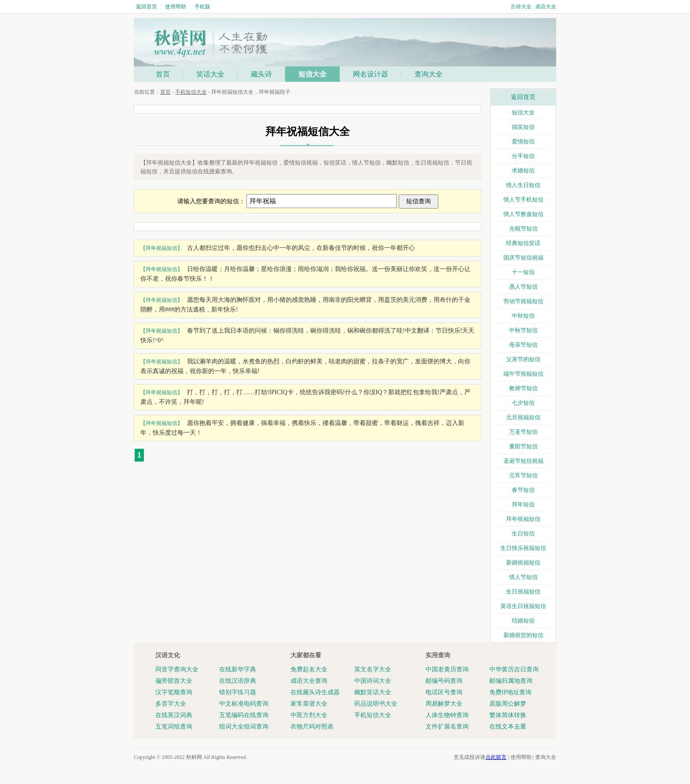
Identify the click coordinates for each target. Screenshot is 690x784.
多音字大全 (171, 704)
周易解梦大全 (444, 704)
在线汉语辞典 (238, 681)
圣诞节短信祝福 (523, 461)
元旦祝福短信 (523, 417)
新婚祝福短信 (523, 562)
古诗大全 (521, 7)
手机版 (202, 7)
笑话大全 (210, 74)
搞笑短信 (523, 127)
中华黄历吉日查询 (514, 669)
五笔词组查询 (174, 727)
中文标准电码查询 (244, 704)
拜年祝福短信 (523, 519)
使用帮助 (176, 7)
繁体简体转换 (508, 715)
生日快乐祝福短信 (523, 548)
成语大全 (546, 7)
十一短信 (523, 272)
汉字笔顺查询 (174, 692)
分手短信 (523, 156)
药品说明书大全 (376, 704)
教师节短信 (523, 388)
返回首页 (147, 7)
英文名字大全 (373, 669)
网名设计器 (371, 74)
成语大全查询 (309, 681)
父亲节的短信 (523, 359)
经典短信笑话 (523, 243)
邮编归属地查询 (511, 681)
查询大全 (429, 74)
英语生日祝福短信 (523, 606)
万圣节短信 (523, 432)
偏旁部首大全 (174, 681)
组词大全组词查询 (244, 727)
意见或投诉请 (480, 757)
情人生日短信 (523, 185)
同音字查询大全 (177, 669)
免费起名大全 (309, 669)
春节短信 (523, 490)
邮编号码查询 (444, 681)
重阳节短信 (523, 446)
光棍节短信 (523, 229)
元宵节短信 (523, 475)
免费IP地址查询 (510, 692)
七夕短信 (523, 403)
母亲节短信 (523, 345)
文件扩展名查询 (447, 727)
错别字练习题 (238, 692)
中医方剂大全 (309, 715)
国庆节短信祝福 (523, 258)
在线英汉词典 (174, 715)
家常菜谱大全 (309, 704)
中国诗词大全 (373, 681)
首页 (163, 74)
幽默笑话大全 (373, 692)
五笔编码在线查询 (244, 715)
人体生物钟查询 (447, 715)
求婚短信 (523, 170)
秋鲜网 (194, 757)
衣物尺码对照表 (312, 727)
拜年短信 (523, 504)
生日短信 (523, 533)
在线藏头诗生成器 (315, 692)
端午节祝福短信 (523, 374)
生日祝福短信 (523, 592)
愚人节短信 (523, 287)
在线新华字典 (238, 669)
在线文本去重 (508, 727)
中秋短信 (523, 316)
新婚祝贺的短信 (523, 635)
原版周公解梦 (508, 704)
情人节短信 (523, 577)
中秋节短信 (523, 330)
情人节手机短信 (523, 200)
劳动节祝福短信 (523, 301)
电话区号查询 (444, 692)
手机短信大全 (191, 92)
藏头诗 (261, 74)
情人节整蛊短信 (523, 214)
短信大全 (312, 74)
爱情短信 (523, 141)
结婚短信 (523, 621)
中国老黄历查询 (447, 669)
